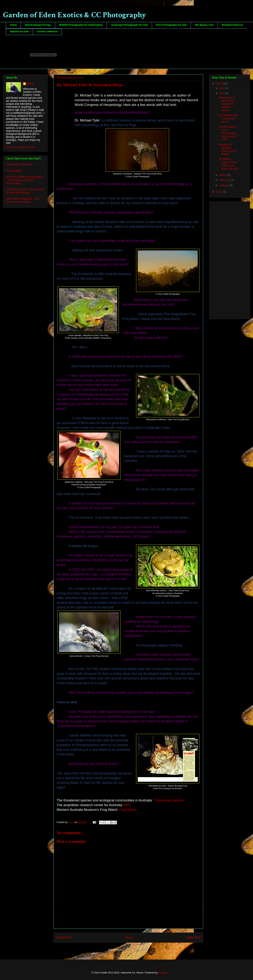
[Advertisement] (226, 259)
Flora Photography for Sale (171, 25)
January (224, 185)
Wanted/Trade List (232, 25)
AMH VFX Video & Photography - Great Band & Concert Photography (25, 180)
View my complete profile (21, 147)
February (225, 180)
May (222, 88)
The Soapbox (14, 171)
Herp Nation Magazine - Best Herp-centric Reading (23, 200)
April (222, 93)
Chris (30, 84)
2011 (220, 192)
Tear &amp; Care (204, 25)
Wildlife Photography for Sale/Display (81, 25)
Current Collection (47, 32)
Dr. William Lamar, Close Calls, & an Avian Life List (228, 164)
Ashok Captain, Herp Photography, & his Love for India (228, 133)
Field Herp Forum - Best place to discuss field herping (25, 191)
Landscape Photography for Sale (129, 25)
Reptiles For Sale (19, 32)
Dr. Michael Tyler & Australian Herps (228, 118)
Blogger (162, 973)
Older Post (193, 937)
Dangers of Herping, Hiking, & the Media (228, 149)
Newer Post (64, 937)
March (223, 175)
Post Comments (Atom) (136, 950)
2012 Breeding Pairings (38, 25)
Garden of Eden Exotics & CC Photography (74, 15)
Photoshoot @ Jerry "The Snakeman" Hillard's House (227, 104)
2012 (220, 84)
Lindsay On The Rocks (19, 164)
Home (13, 25)
